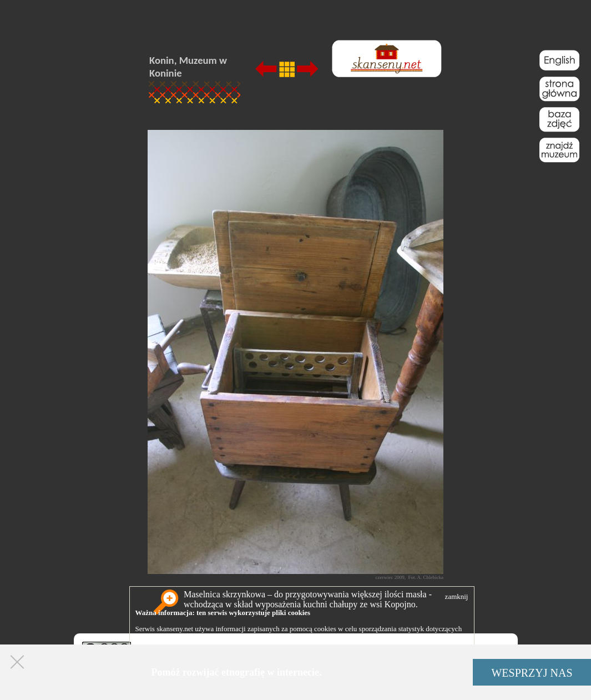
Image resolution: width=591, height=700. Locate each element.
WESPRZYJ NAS (532, 673)
